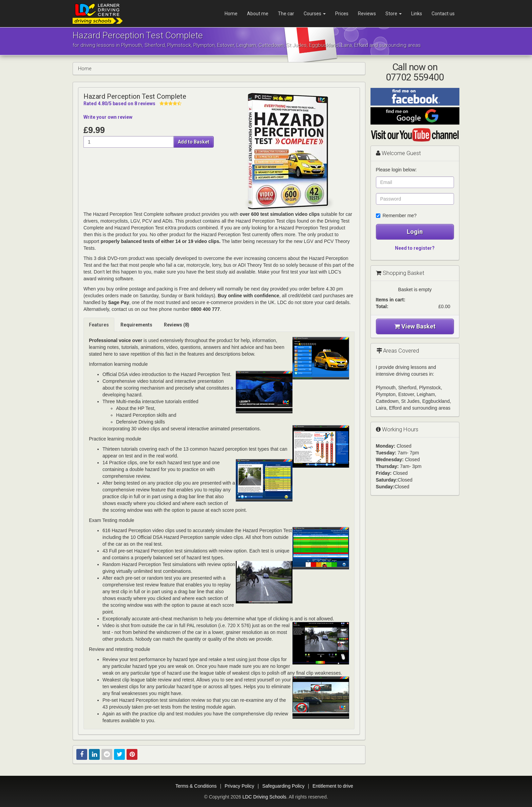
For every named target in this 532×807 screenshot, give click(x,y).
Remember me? (396, 215)
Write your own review (108, 117)
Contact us (443, 14)
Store (394, 14)
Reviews (367, 14)
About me (258, 14)
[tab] (99, 325)
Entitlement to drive (333, 786)
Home (231, 14)
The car (286, 14)
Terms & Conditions (196, 786)
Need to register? (415, 248)
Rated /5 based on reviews (119, 104)
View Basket (415, 326)
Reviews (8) (177, 325)
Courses (315, 14)
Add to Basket (194, 142)
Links (417, 14)
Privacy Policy (239, 786)
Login (415, 232)
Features (99, 325)
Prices (342, 14)
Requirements (136, 325)
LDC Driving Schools (264, 797)
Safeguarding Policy (283, 786)
